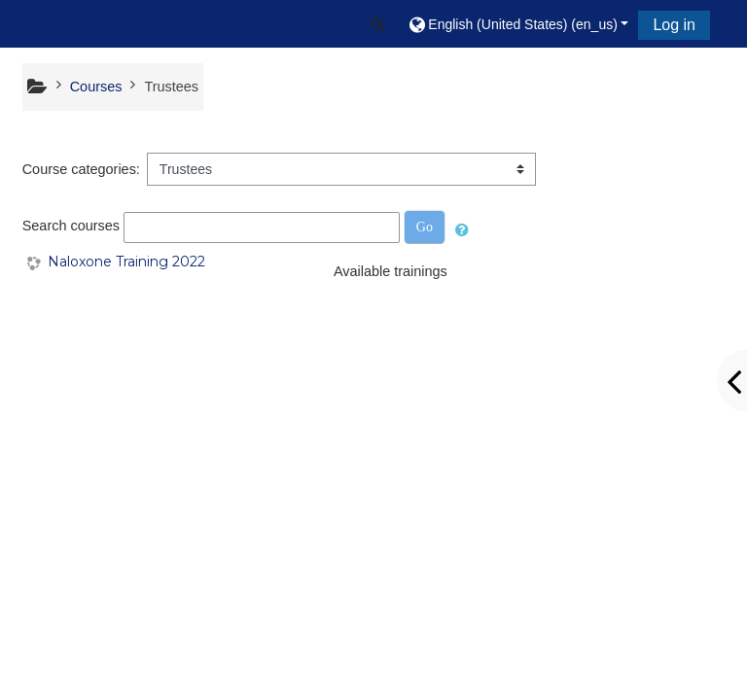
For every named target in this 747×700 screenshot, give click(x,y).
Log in (674, 25)
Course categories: (81, 169)
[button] (378, 24)
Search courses (71, 227)
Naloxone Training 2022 (126, 262)
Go (425, 227)
